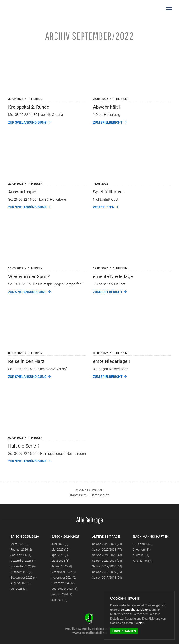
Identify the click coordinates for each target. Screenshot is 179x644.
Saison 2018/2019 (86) (107, 572)
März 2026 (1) (19, 544)
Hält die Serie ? (24, 446)
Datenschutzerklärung (136, 610)
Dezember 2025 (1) (23, 561)
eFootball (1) (141, 555)
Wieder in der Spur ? (29, 276)
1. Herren (35, 99)
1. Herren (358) (143, 544)
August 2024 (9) (62, 594)
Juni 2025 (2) (60, 544)
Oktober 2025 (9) (21, 572)
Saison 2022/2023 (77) (107, 549)
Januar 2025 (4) (62, 566)
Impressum (78, 495)
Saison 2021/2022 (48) (107, 555)
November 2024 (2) (64, 577)
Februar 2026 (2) (21, 549)
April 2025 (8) (60, 555)
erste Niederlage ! (111, 361)
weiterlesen (104, 207)
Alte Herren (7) (142, 561)
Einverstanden (124, 631)
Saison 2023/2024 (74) (107, 544)
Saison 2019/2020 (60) (107, 566)
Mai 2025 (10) (60, 549)
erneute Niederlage (113, 276)
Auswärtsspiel (23, 192)
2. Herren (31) (142, 549)
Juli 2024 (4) (59, 600)
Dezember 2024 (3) (64, 572)
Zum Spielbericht (108, 122)
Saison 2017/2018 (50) (107, 577)
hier (141, 623)
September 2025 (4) (24, 577)
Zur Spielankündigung (27, 122)
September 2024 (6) (64, 589)
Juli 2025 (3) (19, 589)
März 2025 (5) (60, 561)
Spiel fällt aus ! (108, 192)
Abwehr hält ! (107, 107)
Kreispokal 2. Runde (29, 107)
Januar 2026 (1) (21, 555)
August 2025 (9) (21, 583)
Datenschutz (100, 495)
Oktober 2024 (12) (63, 583)
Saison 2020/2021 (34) (107, 561)
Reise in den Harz (26, 361)
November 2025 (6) (23, 566)
